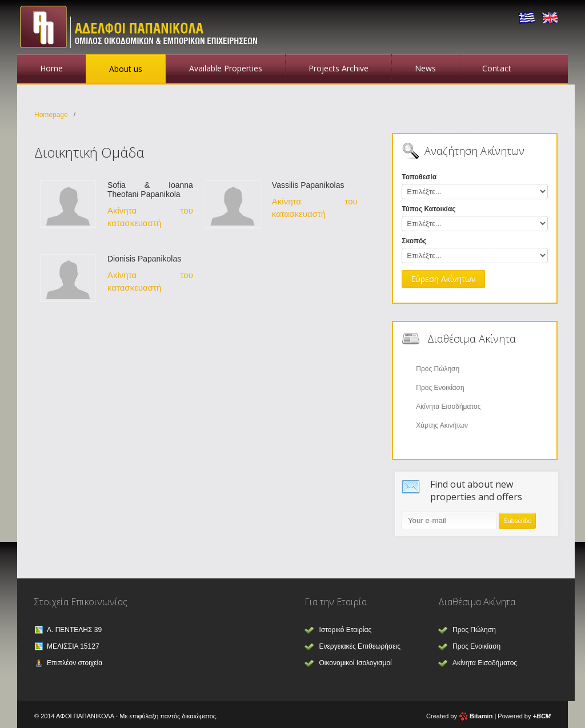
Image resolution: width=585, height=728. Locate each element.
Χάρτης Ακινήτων (442, 425)
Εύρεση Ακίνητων (443, 279)
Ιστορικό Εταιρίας (345, 630)
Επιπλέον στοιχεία (75, 663)
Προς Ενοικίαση (440, 388)
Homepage (51, 115)
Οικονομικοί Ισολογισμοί (355, 663)
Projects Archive (338, 68)
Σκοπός (414, 241)
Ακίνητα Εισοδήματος (448, 407)
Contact (497, 68)
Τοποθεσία (419, 177)
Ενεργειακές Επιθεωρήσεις (360, 646)
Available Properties (226, 68)
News (425, 68)
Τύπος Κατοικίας (428, 209)
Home (51, 68)
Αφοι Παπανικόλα (143, 26)
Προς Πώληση (438, 369)
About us (126, 69)
